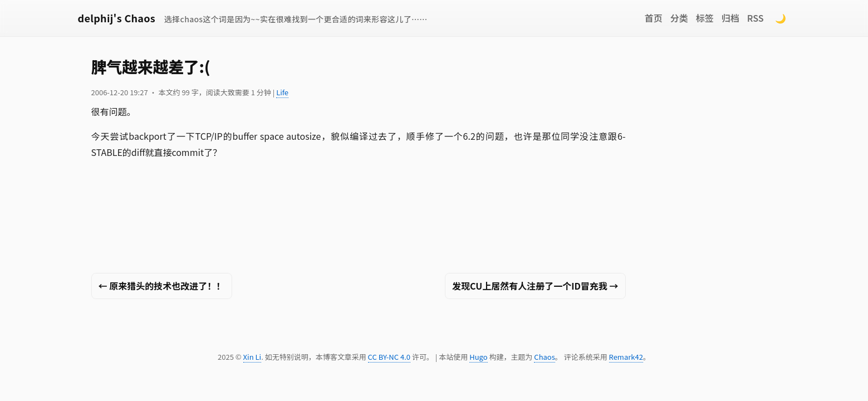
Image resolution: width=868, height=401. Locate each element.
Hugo (478, 357)
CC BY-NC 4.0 (389, 357)
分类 (679, 18)
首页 (654, 18)
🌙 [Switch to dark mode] (781, 18)
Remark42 (626, 357)
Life (282, 92)
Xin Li (252, 357)
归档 (730, 18)
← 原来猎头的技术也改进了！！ (162, 286)
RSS (756, 18)
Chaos (544, 357)
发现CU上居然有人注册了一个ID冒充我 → (535, 286)
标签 (705, 18)
